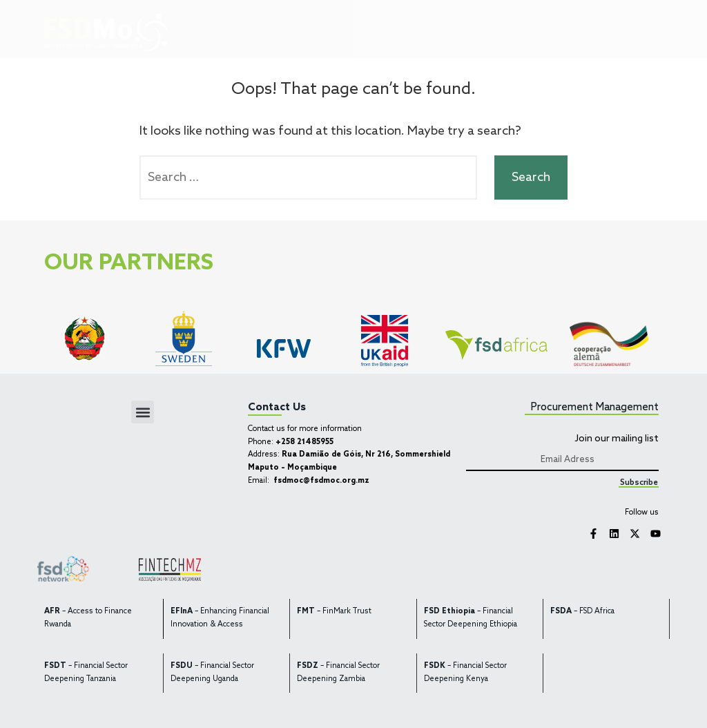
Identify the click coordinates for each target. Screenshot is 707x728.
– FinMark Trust (334, 612)
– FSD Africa (582, 612)
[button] (474, 31)
